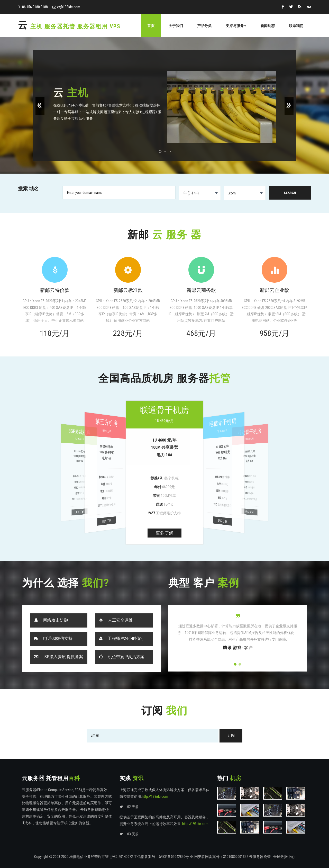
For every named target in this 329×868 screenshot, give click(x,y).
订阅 (231, 735)
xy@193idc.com (68, 7)
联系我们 (296, 26)
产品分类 (204, 26)
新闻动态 (268, 26)
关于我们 (176, 26)
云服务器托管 (260, 857)
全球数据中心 (284, 857)
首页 (151, 26)
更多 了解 (164, 533)
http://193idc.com (155, 797)
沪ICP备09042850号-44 (176, 857)
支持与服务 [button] (236, 26)
